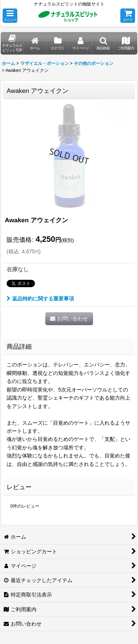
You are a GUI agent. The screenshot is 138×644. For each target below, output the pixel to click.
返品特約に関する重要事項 (40, 299)
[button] (10, 16)
